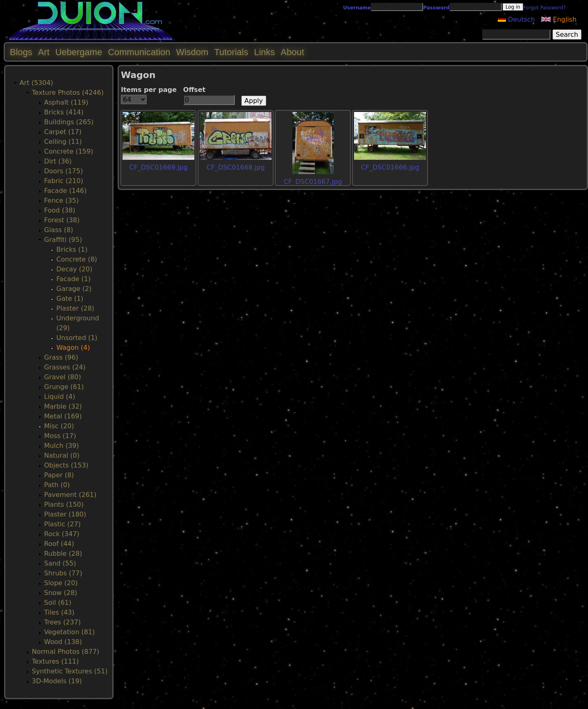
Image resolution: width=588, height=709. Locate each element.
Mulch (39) (61, 446)
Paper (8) (59, 475)
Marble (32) (63, 406)
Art (44, 52)
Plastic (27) (62, 524)
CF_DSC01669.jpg (159, 167)
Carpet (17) (63, 132)
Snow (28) (61, 593)
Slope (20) (61, 583)
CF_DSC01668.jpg (236, 167)
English (559, 19)
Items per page (149, 90)
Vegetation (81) (69, 632)
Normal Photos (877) (66, 652)
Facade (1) (73, 279)
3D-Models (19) (57, 681)
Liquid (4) (60, 397)
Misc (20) (59, 426)
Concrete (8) (77, 259)
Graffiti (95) (63, 240)
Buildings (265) (69, 122)
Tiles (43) (59, 612)
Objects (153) (66, 465)
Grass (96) (61, 357)
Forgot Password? (544, 8)
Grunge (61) (64, 387)
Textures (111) (55, 661)
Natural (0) (62, 455)
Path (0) (57, 485)
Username (357, 8)
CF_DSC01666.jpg (390, 167)
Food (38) (60, 210)
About (292, 52)
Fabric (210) (64, 181)
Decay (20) (74, 269)
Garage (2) (74, 289)
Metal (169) (63, 416)
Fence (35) (61, 200)
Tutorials (231, 52)
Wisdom (192, 52)
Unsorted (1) (77, 338)
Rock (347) (62, 534)
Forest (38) (62, 220)
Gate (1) (70, 299)
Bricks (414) (64, 112)
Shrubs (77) (63, 573)
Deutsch (516, 19)
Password (436, 8)
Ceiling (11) (63, 142)
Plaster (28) (75, 308)
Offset (195, 90)
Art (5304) (36, 83)
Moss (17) (60, 436)
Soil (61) (58, 603)
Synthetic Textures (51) (70, 671)
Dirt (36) (58, 161)
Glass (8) (59, 230)
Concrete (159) (69, 151)
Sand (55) (60, 563)
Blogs (21, 52)
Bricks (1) (72, 249)
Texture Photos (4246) (68, 93)
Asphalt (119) (66, 102)
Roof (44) (59, 544)
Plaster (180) (65, 514)
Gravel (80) (62, 377)
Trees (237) (62, 622)
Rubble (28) (63, 554)
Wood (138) (63, 642)
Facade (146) (65, 191)
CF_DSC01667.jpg (313, 182)
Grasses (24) (65, 367)
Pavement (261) (70, 495)
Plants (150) (64, 504)
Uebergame (79, 52)
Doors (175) (63, 171)
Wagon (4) (73, 348)
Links (264, 52)
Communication (139, 52)
